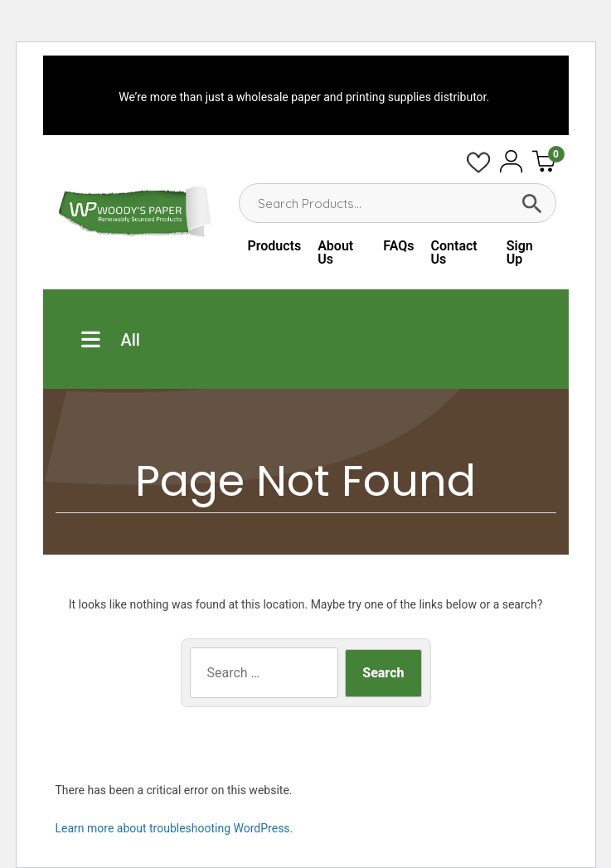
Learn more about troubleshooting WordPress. (175, 828)
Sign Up (520, 252)
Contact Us (454, 252)
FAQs (398, 246)
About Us (335, 252)
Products (274, 246)
